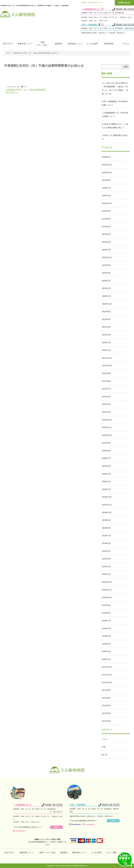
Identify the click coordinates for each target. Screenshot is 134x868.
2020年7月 (106, 458)
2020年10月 (107, 435)
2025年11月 (107, 172)
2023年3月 (106, 281)
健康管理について (25, 44)
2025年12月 (107, 165)
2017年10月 (107, 682)
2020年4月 (106, 474)
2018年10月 (107, 597)
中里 (25, 87)
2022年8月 (106, 312)
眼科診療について (75, 44)
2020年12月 (107, 420)
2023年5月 (106, 273)
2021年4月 (106, 404)
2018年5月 (106, 636)
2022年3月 (106, 335)
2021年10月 (107, 366)
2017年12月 (107, 667)
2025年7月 (106, 188)
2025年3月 (106, 196)
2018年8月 (106, 613)
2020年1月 (106, 489)
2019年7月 (106, 536)
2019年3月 (106, 559)
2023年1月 (106, 296)
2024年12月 (107, 203)
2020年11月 (107, 427)
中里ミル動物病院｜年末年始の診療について (115, 103)
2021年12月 (107, 358)
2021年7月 (106, 389)
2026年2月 (106, 157)
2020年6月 (106, 466)
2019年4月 (106, 551)
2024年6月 (106, 226)
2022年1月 (106, 350)
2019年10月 (107, 512)
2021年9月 (106, 373)
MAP (58, 827)
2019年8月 (106, 528)
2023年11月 (107, 257)
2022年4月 (106, 327)
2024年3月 (106, 250)
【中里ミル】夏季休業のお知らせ (115, 137)
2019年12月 (107, 497)
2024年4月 (106, 242)
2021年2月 (106, 412)
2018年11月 (107, 590)
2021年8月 (106, 381)
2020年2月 (106, 481)
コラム (105, 739)
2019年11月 (107, 505)
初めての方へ (8, 44)
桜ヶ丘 (105, 755)
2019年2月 (106, 566)
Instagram (19, 831)
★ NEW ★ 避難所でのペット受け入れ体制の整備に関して (115, 126)
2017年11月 (107, 675)
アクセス (126, 44)
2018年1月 (106, 659)
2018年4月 (106, 644)
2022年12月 (107, 304)
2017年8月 (106, 698)
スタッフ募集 (111, 852)
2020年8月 (106, 451)
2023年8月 (106, 265)
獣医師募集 (109, 44)
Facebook (75, 824)
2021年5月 (106, 396)
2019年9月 (106, 520)
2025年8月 (106, 180)
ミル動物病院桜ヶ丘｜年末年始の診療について (115, 115)
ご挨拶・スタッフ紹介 (47, 852)
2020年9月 (106, 443)
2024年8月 (106, 219)
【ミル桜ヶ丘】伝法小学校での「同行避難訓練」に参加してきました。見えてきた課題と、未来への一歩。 (115, 88)
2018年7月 (106, 620)
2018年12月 (107, 582)
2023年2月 (106, 288)
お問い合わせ (124, 3)
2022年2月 (106, 342)
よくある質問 (92, 44)
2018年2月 (106, 651)
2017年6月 (106, 706)
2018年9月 (106, 605)
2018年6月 (106, 628)
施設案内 (59, 44)
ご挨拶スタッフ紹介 (42, 44)
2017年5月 (106, 713)
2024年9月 (106, 211)
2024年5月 (106, 234)
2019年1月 (106, 574)
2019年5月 (106, 543)
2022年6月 (106, 319)
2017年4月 (106, 721)
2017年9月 (106, 690)
